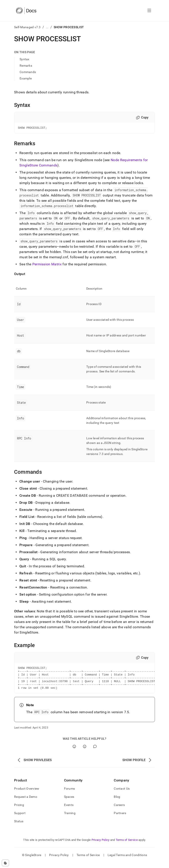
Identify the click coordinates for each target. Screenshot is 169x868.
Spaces (69, 802)
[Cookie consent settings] (5, 863)
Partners (120, 818)
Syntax (25, 59)
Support (20, 818)
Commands (28, 72)
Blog (117, 802)
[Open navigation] (149, 11)
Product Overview (27, 794)
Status (19, 826)
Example (26, 78)
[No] (85, 752)
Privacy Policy (101, 845)
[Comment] (95, 752)
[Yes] (74, 752)
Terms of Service (127, 845)
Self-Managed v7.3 (27, 27)
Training (70, 818)
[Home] (26, 11)
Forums (70, 794)
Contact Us (122, 794)
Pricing (19, 810)
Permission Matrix (47, 265)
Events (69, 810)
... (47, 27)
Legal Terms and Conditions (127, 860)
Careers (119, 810)
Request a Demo (26, 802)
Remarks (26, 66)
